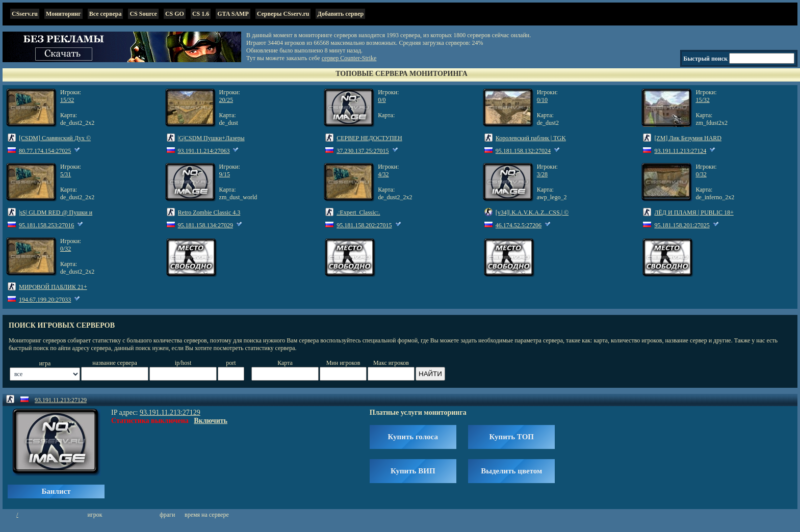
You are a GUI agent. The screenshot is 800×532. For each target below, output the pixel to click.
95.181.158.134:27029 (205, 225)
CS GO (175, 14)
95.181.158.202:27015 (364, 225)
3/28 (542, 174)
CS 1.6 (201, 14)
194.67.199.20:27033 (45, 300)
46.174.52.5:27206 (519, 225)
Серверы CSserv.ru (283, 14)
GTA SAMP (233, 14)
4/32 (383, 174)
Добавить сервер (340, 14)
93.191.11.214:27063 (204, 151)
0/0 (382, 100)
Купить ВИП (413, 471)
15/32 (67, 100)
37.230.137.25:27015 (363, 151)
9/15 (225, 174)
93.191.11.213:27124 (680, 151)
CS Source (143, 14)
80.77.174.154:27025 (45, 151)
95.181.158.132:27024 (523, 151)
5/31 (66, 174)
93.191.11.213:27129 (61, 400)
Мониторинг (63, 14)
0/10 (542, 100)
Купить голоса (413, 437)
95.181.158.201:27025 (682, 225)
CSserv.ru (25, 14)
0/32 (701, 174)
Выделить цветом (511, 471)
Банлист (56, 491)
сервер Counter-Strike (349, 58)
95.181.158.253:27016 (46, 225)
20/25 (226, 100)
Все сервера (106, 14)
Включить (211, 421)
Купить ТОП (512, 437)
